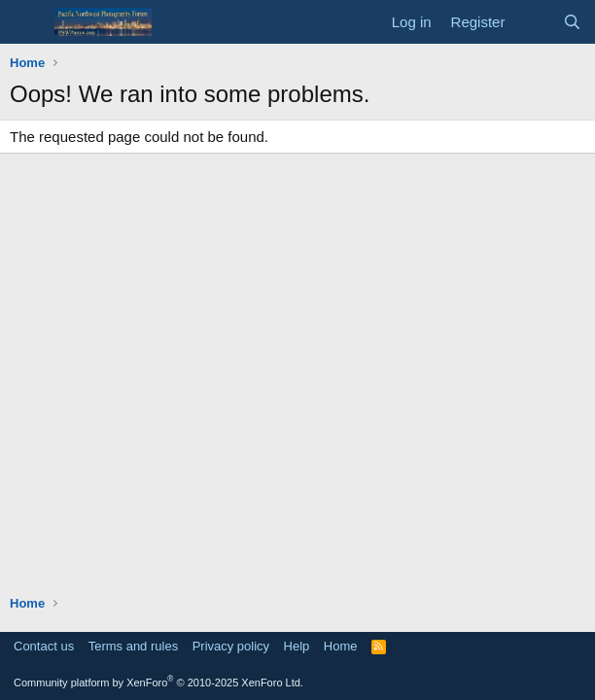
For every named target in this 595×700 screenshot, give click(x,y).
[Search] (572, 22)
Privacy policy (231, 646)
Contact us (44, 646)
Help (297, 646)
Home (341, 646)
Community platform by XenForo (158, 682)
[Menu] (27, 22)
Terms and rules (133, 646)
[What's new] (533, 22)
